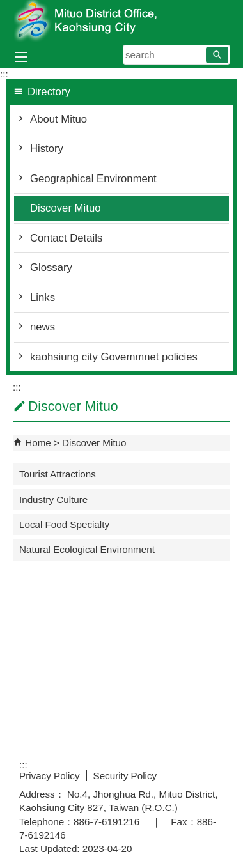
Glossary (51, 267)
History (47, 149)
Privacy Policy (50, 776)
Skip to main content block (7, 7)
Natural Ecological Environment (87, 549)
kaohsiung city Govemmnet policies (114, 357)
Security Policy (125, 776)
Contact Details (66, 238)
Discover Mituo (65, 208)
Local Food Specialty (64, 524)
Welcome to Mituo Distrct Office (121, 21)
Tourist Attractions (58, 474)
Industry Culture (53, 500)
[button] (217, 55)
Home (38, 443)
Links (43, 298)
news (43, 327)
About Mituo (59, 119)
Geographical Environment (93, 179)
